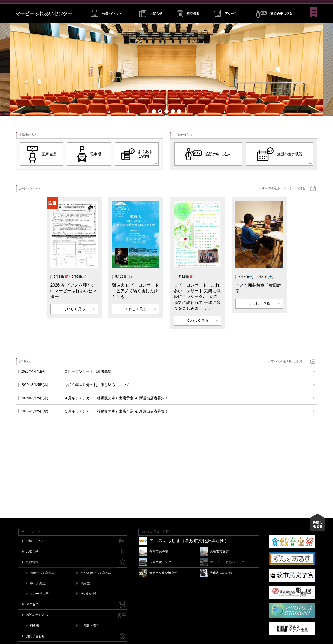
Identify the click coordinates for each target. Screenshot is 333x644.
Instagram (300, 5)
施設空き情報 (248, 5)
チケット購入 (222, 5)
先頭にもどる (317, 530)
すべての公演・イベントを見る (284, 196)
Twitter (295, 5)
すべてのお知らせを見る (288, 369)
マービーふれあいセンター (48, 22)
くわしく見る (74, 317)
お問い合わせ (273, 5)
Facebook (290, 5)
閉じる (315, 5)
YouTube (305, 5)
